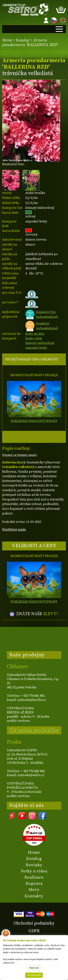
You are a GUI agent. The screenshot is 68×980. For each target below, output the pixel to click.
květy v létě (34, 338)
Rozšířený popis (14, 529)
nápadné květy (36, 348)
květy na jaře (35, 334)
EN (62, 20)
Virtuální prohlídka (34, 730)
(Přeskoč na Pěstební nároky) (20, 455)
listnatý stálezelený (40, 343)
